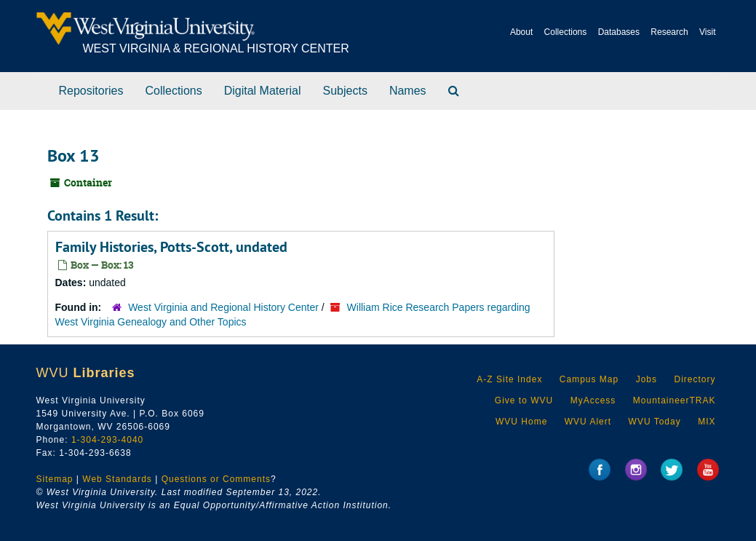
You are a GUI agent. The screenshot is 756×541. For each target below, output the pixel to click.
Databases (619, 32)
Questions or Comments (216, 479)
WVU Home (521, 422)
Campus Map (589, 379)
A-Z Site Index (509, 379)
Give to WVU (524, 400)
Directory (695, 379)
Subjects (345, 91)
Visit (707, 32)
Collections (566, 32)
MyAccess (593, 400)
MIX (707, 422)
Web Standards (117, 479)
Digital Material (263, 91)
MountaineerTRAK (675, 400)
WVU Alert (588, 422)
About (521, 32)
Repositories (91, 91)
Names (408, 91)
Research (669, 32)
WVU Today (655, 422)
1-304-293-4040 (107, 440)
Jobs (646, 379)
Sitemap (55, 479)
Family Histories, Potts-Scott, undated (171, 247)
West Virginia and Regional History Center (223, 307)
